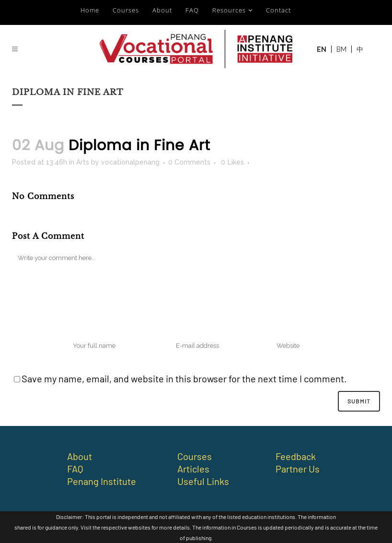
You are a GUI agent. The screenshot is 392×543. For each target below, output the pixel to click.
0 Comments (189, 162)
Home (90, 10)
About (162, 10)
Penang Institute (102, 481)
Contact (278, 10)
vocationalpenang (130, 162)
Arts (83, 162)
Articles (193, 469)
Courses (126, 10)
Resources (229, 10)
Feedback (296, 456)
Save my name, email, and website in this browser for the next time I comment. (184, 378)
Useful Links (203, 481)
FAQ (192, 10)
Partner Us (298, 469)
